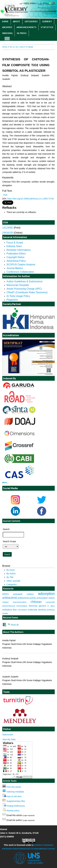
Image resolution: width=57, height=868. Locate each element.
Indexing (7, 33)
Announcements (26, 27)
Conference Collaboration (20, 272)
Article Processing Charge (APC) (24, 289)
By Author (11, 574)
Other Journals (13, 581)
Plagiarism (12, 300)
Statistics (47, 27)
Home (5, 21)
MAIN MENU (7, 39)
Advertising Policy (16, 261)
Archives (7, 27)
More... (5, 483)
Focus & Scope (15, 243)
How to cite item (14, 796)
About (17, 21)
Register (50, 4)
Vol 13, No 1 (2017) (17, 47)
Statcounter (8, 735)
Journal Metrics (15, 268)
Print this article (14, 787)
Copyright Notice (16, 257)
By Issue (11, 570)
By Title (10, 577)
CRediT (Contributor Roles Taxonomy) (27, 292)
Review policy (13, 811)
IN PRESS (22, 33)
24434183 (8, 233)
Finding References (16, 806)
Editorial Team (14, 246)
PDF (5, 195)
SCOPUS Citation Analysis (21, 265)
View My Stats (9, 739)
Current (47, 21)
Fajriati (30, 47)
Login (40, 4)
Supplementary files (16, 801)
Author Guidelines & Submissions (25, 281)
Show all (13, 625)
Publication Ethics (16, 254)
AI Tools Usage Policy (18, 296)
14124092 (8, 228)
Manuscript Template (18, 285)
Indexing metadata (15, 792)
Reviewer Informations (19, 250)
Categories (31, 21)
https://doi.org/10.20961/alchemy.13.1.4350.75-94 (31, 199)
